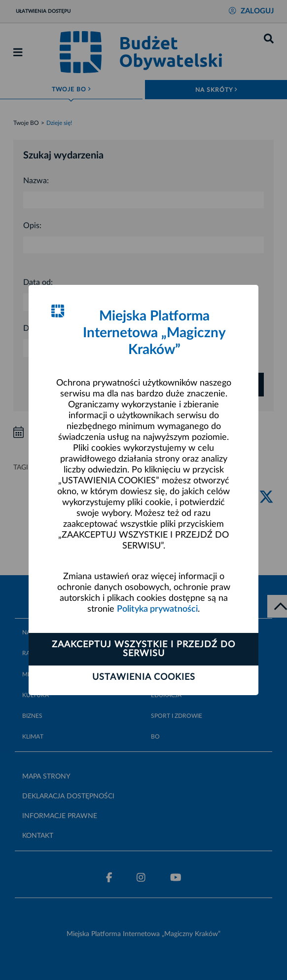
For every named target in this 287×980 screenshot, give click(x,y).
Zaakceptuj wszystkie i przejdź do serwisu (143, 649)
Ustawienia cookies (144, 677)
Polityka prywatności (157, 609)
